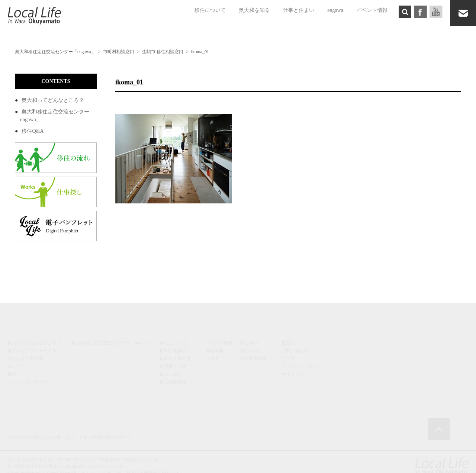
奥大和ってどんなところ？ (53, 100)
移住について (210, 10)
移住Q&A (33, 131)
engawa (335, 10)
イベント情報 (372, 10)
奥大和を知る (254, 10)
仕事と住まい (299, 10)
